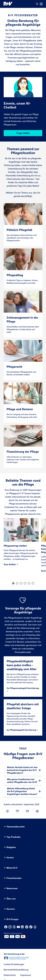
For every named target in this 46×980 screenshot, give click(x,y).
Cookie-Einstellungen (14, 964)
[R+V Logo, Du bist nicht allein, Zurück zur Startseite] (8, 4)
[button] (37, 4)
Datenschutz (10, 975)
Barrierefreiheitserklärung (16, 970)
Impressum (26, 975)
